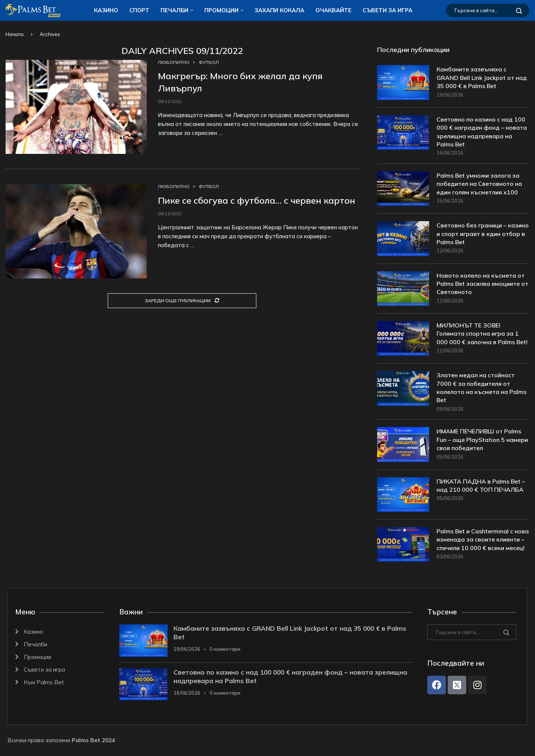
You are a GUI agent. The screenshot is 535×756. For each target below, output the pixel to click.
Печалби (174, 10)
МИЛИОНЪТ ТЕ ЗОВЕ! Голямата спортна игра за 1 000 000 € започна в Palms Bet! (482, 334)
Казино (106, 10)
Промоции (221, 10)
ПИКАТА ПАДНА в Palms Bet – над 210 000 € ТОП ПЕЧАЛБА (481, 485)
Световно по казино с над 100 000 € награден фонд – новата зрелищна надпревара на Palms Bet (482, 132)
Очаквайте (333, 10)
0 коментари (225, 649)
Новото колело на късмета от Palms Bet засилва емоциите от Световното (482, 284)
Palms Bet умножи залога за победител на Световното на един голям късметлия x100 (479, 184)
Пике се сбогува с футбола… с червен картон (257, 200)
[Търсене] (488, 10)
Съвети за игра (388, 10)
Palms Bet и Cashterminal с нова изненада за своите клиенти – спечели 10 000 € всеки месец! (483, 539)
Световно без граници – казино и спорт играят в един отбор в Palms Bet (483, 234)
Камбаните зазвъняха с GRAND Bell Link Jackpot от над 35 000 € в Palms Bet (482, 77)
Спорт (139, 10)
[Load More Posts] (182, 301)
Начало (15, 34)
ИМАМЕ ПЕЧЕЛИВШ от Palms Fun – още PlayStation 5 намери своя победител (482, 440)
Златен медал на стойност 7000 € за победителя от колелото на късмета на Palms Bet (481, 387)
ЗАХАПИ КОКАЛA (279, 10)
